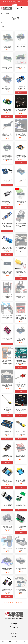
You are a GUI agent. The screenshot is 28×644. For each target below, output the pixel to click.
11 (24, 603)
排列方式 (4, 22)
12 (2, 605)
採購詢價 (14, 5)
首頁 (2, 14)
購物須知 (14, 637)
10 (21, 603)
